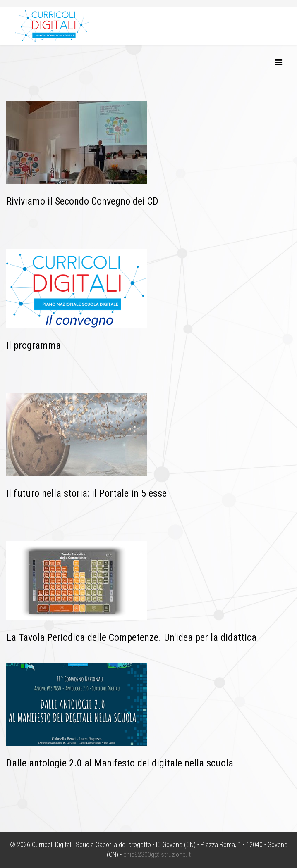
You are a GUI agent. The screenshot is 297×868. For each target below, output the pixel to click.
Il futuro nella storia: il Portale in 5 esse (86, 493)
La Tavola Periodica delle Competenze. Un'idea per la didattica (131, 637)
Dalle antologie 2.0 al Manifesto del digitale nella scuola (120, 763)
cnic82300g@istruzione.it (157, 855)
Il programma (34, 345)
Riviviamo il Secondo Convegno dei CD (82, 201)
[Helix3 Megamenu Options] (279, 63)
